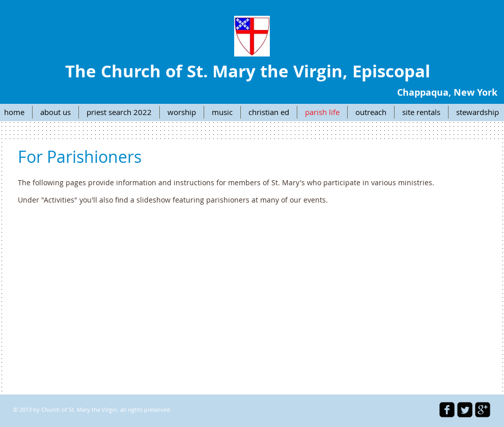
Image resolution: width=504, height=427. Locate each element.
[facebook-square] (447, 410)
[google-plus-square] (483, 410)
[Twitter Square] (465, 410)
